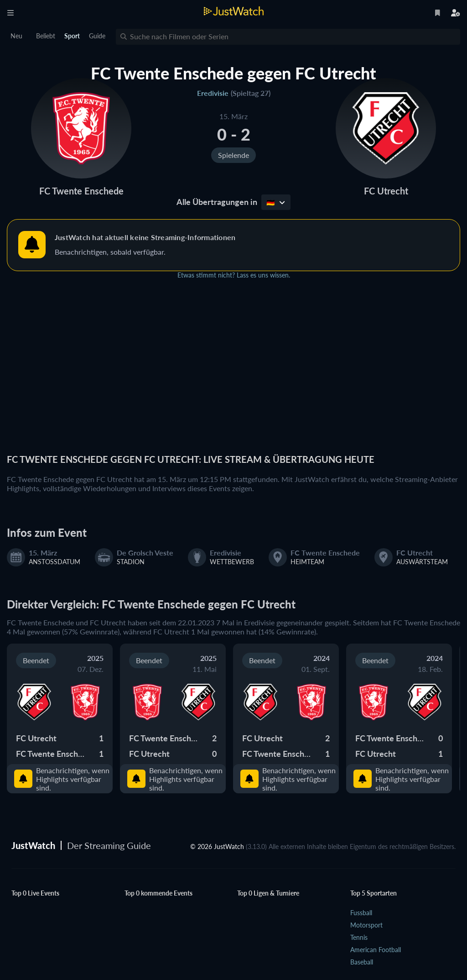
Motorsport (366, 925)
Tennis (359, 937)
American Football (376, 950)
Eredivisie (213, 93)
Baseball (362, 962)
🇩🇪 (276, 202)
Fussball (361, 913)
